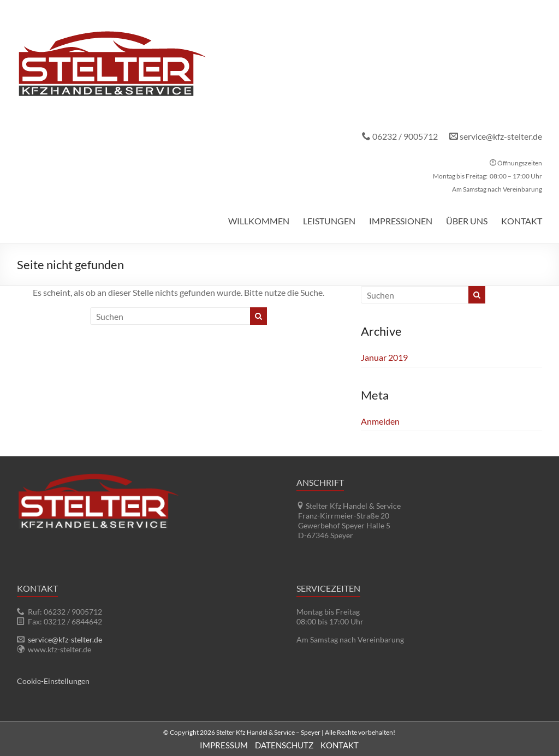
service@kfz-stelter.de (501, 136)
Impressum (224, 745)
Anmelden (380, 421)
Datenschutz (284, 745)
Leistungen (329, 221)
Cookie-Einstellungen (53, 681)
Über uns (467, 221)
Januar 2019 (384, 357)
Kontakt (522, 221)
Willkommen (259, 221)
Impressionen (401, 221)
